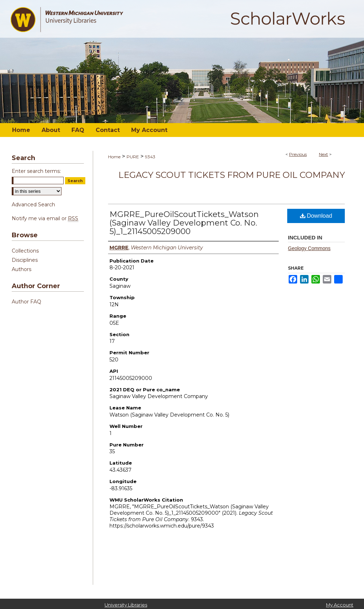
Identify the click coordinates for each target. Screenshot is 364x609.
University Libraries (126, 605)
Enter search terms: (36, 171)
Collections (25, 251)
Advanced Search (33, 205)
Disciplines (25, 260)
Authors (22, 269)
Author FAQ (26, 302)
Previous (298, 154)
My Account (340, 605)
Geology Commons (309, 248)
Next (323, 154)
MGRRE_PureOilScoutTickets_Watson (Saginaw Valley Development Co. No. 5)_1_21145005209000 (184, 223)
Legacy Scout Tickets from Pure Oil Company (232, 175)
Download (316, 216)
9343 (150, 157)
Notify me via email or (45, 218)
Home (114, 157)
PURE (133, 157)
